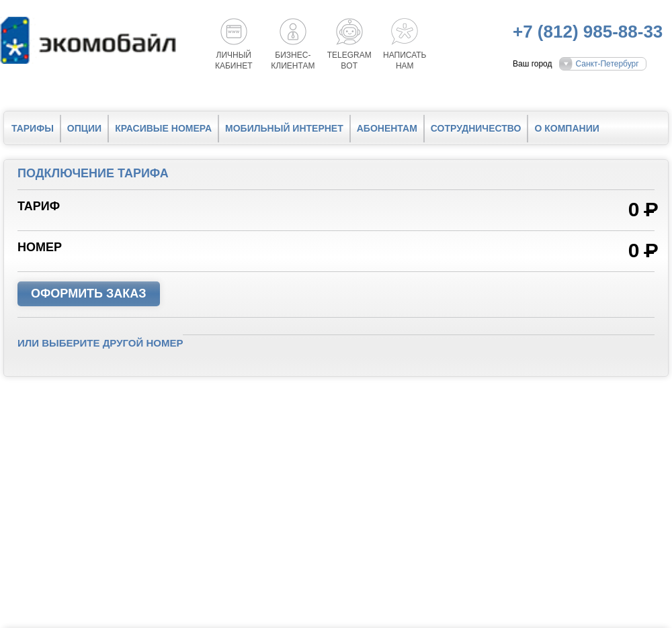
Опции (84, 128)
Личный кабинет (234, 60)
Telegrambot (349, 60)
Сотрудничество (476, 128)
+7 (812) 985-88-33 (588, 32)
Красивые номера (163, 128)
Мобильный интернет (284, 128)
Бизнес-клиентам (293, 60)
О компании (566, 128)
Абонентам (387, 128)
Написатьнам (405, 60)
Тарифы (33, 128)
